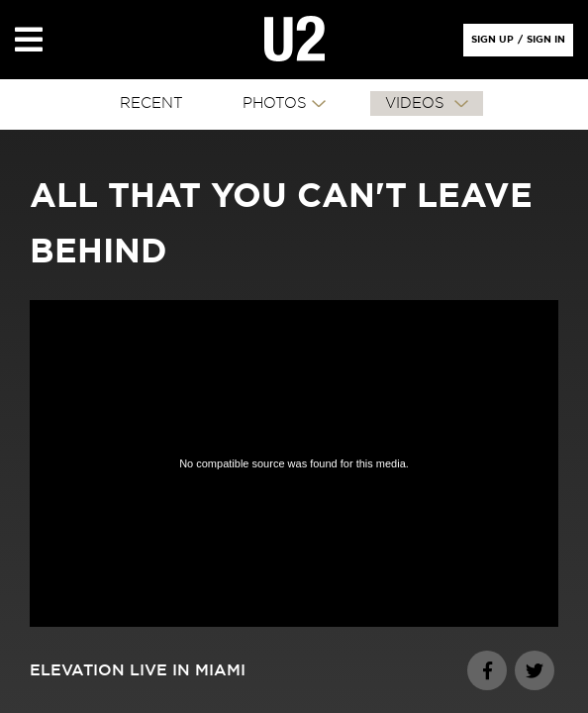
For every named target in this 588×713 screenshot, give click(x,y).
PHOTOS (275, 103)
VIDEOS (417, 103)
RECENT (151, 103)
